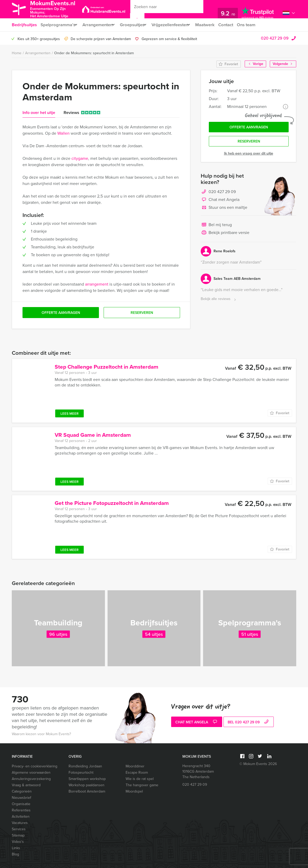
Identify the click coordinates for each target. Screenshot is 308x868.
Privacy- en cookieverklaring (35, 766)
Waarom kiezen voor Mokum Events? (41, 734)
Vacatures (20, 823)
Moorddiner (135, 766)
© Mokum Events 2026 (258, 764)
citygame (80, 158)
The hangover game (142, 785)
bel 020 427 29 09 (249, 722)
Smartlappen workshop (87, 779)
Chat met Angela (220, 202)
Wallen (63, 133)
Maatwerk (214, 25)
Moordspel (134, 791)
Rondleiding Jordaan (85, 766)
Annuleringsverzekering (31, 779)
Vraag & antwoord (26, 785)
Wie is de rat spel (140, 779)
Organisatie (21, 804)
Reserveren (249, 143)
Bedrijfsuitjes (24, 25)
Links (16, 848)
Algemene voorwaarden (31, 773)
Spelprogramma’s (58, 25)
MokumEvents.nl (57, 9)
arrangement (97, 284)
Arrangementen (100, 25)
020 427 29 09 (275, 38)
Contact (236, 25)
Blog (15, 854)
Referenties (21, 810)
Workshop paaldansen (86, 785)
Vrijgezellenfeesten (177, 25)
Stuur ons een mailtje (224, 210)
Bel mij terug (216, 227)
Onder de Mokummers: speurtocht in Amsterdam (94, 53)
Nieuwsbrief (21, 798)
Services (19, 829)
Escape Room (137, 773)
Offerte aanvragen (249, 128)
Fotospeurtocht (81, 773)
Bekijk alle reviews (219, 301)
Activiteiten (21, 817)
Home (17, 53)
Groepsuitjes (136, 25)
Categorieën (22, 791)
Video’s (18, 842)
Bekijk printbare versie (225, 235)
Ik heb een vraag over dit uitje (249, 155)
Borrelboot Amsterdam (87, 791)
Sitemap (18, 835)
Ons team (257, 25)
